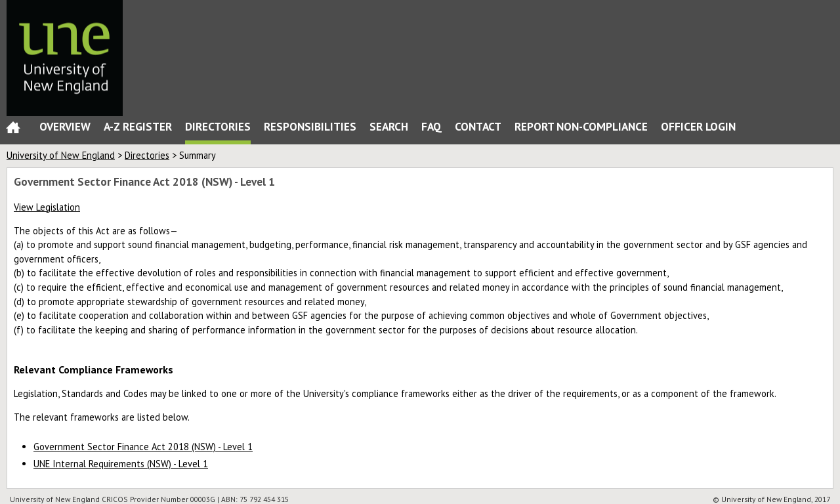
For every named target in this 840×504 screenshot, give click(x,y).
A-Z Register (138, 126)
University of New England (61, 155)
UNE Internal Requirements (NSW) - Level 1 (121, 464)
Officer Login (698, 126)
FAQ (431, 126)
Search (389, 126)
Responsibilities (310, 126)
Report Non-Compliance (581, 126)
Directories (218, 126)
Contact (478, 126)
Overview (65, 126)
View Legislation (47, 207)
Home (13, 130)
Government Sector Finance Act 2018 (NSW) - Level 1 (143, 447)
